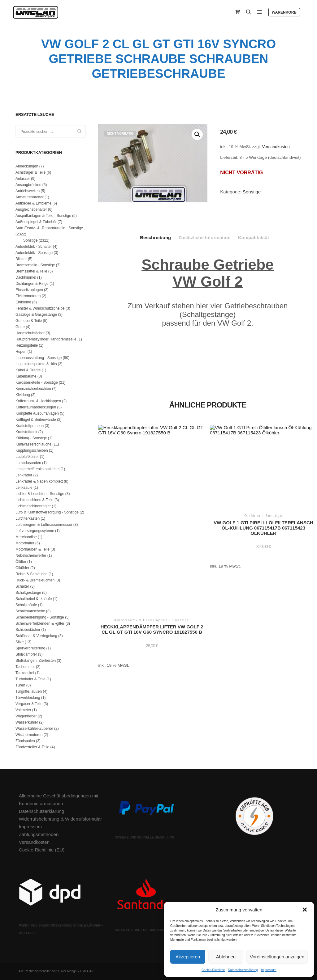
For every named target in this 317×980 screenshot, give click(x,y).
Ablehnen (226, 957)
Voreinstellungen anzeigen (277, 957)
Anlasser (23, 179)
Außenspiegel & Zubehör (36, 222)
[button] (305, 910)
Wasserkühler (27, 722)
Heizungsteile (27, 345)
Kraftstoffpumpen (30, 426)
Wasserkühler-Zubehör (34, 729)
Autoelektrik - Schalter (34, 247)
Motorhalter (25, 543)
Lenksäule (24, 488)
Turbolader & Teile (30, 679)
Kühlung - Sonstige (31, 438)
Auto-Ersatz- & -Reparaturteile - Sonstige (49, 228)
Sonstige (252, 192)
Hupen (21, 352)
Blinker (21, 259)
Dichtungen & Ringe (32, 284)
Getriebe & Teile (29, 321)
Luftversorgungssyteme (35, 531)
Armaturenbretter (30, 197)
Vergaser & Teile (29, 704)
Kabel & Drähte (28, 370)
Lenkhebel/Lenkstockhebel (37, 469)
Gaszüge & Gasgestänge (36, 315)
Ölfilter (21, 562)
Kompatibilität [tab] (254, 237)
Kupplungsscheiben (32, 450)
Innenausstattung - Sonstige (39, 358)
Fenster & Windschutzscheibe (40, 308)
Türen (20, 685)
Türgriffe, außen (29, 691)
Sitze (20, 642)
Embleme (23, 302)
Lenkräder (24, 475)
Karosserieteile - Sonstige (37, 382)
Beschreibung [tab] (155, 237)
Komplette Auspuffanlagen (37, 413)
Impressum (269, 970)
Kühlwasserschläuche (33, 444)
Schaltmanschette (30, 611)
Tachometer (25, 667)
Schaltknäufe (26, 605)
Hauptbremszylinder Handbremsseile (46, 339)
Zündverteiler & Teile (32, 747)
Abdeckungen (27, 166)
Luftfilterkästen (28, 518)
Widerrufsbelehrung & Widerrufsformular (60, 819)
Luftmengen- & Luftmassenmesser (44, 525)
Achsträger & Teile (30, 172)
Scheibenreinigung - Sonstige (40, 617)
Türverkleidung (28, 698)
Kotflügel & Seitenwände (36, 420)
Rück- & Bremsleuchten (35, 580)
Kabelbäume (26, 376)
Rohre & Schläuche (31, 574)
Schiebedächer (28, 630)
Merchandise (26, 537)
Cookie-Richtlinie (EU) (42, 850)
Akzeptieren (188, 957)
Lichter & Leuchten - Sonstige (40, 494)
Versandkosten (276, 147)
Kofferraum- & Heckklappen (38, 401)
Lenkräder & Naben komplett (39, 481)
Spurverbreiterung (30, 648)
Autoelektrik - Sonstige (34, 253)
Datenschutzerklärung (243, 970)
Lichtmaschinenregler (33, 506)
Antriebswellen (28, 191)
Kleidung (23, 395)
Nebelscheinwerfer (31, 555)
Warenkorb (284, 12)
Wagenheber (26, 716)
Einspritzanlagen (29, 290)
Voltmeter (23, 710)
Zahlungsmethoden (39, 834)
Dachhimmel (26, 277)
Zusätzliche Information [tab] (204, 237)
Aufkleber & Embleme (33, 203)
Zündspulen (25, 741)
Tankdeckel (25, 673)
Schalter (22, 586)
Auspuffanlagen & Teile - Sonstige (43, 216)
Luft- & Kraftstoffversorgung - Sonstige (47, 512)
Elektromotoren (28, 296)
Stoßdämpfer (26, 654)
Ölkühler (22, 568)
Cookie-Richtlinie (213, 970)
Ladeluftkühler (27, 457)
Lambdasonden (28, 463)
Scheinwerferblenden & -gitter (40, 623)
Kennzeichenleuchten (33, 389)
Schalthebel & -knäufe (34, 599)
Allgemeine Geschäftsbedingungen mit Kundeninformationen (59, 800)
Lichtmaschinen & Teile (35, 500)
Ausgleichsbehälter (31, 209)
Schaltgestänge (28, 593)
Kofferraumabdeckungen (36, 407)
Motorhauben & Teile (33, 549)
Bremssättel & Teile (31, 271)
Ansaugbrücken (28, 185)
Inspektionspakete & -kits (36, 364)
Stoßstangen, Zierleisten (36, 661)
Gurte (20, 327)
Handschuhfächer (30, 333)
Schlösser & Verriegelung (36, 636)
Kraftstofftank (26, 432)
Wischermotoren (29, 735)
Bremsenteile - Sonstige (35, 265)
